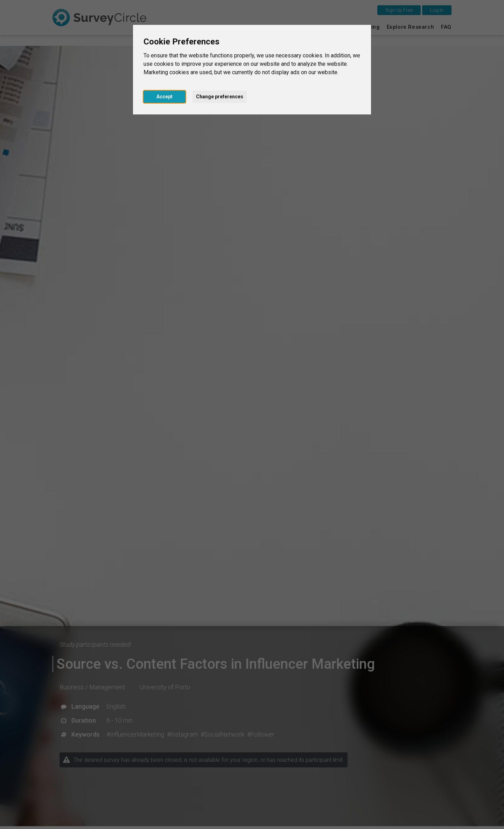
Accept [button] (164, 97)
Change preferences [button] (220, 97)
